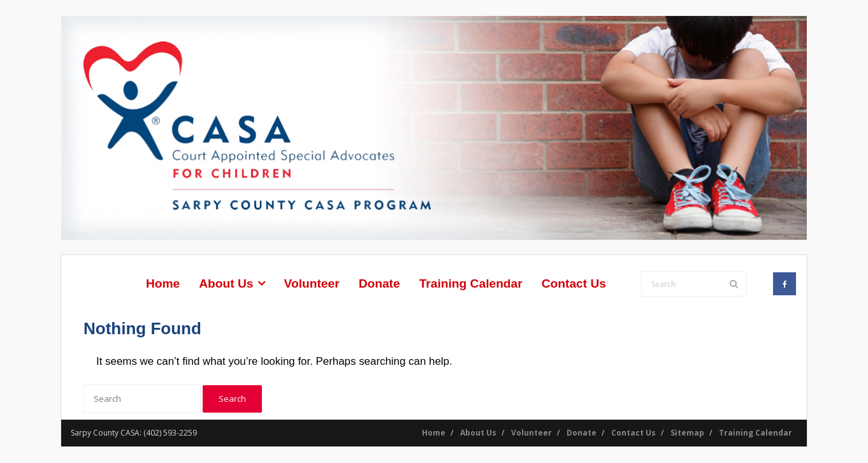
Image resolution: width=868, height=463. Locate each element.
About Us (478, 433)
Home (434, 433)
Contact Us (633, 433)
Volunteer (532, 433)
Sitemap (687, 433)
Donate (582, 433)
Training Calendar (756, 433)
